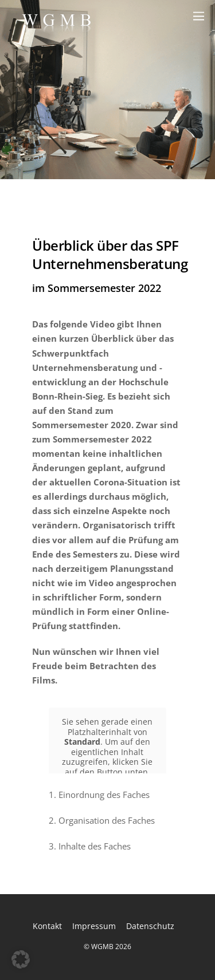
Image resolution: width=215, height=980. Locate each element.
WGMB (102, 947)
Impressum (94, 926)
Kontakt (47, 926)
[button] (21, 959)
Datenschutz (150, 926)
